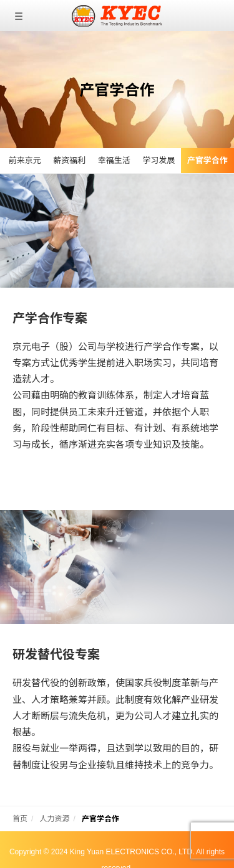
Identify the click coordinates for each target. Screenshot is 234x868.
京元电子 (117, 16)
